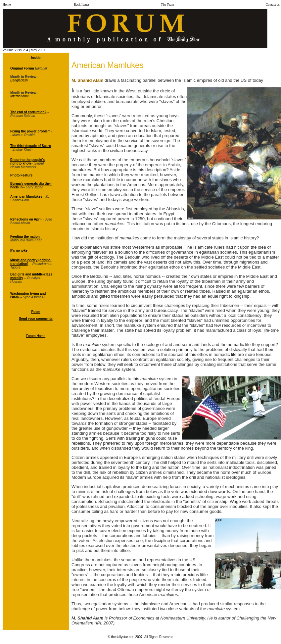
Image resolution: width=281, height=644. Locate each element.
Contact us (273, 4)
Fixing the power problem (30, 131)
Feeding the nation (25, 237)
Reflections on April (26, 219)
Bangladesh (19, 80)
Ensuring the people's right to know (27, 162)
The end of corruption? (28, 112)
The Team (167, 4)
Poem (36, 312)
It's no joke (19, 250)
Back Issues (82, 4)
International (19, 96)
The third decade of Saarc (30, 146)
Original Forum (23, 68)
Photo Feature (21, 175)
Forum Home (36, 336)
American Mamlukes (26, 197)
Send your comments (36, 319)
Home (7, 4)
